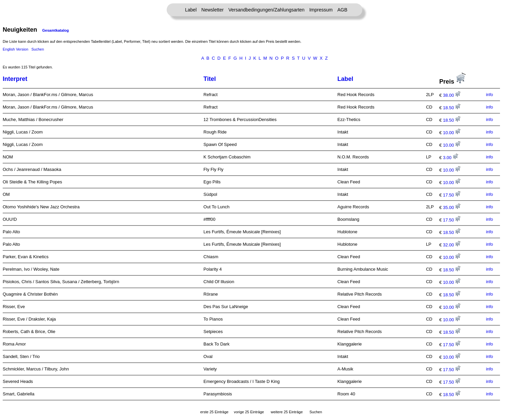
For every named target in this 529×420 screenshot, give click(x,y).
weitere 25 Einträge (287, 412)
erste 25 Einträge (214, 412)
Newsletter (213, 10)
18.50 (452, 108)
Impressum (321, 10)
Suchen (38, 49)
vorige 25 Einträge (249, 412)
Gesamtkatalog (55, 30)
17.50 (452, 195)
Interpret (15, 79)
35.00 (452, 207)
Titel (210, 79)
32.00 (452, 245)
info (489, 95)
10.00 (452, 133)
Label (191, 10)
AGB (342, 10)
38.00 (452, 95)
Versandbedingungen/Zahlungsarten (267, 10)
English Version (16, 49)
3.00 (451, 158)
